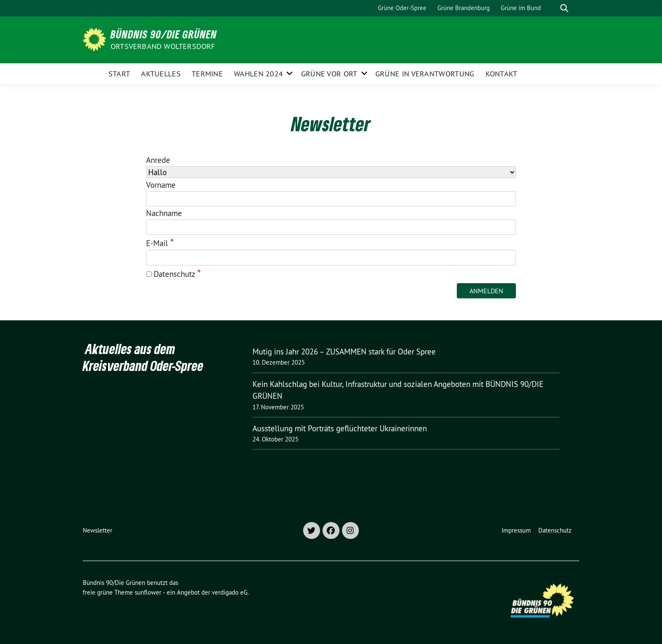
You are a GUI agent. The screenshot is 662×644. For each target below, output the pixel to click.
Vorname (161, 185)
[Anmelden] (486, 291)
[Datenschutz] (149, 274)
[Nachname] (331, 227)
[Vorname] (331, 199)
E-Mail (160, 243)
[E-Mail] (331, 258)
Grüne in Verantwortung (425, 74)
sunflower (148, 592)
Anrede (158, 160)
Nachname (164, 213)
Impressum (516, 530)
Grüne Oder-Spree (402, 8)
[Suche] (552, 8)
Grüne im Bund (521, 8)
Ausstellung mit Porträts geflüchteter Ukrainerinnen (340, 428)
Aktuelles (161, 74)
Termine (207, 74)
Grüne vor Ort (329, 74)
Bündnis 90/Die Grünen (164, 34)
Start (119, 74)
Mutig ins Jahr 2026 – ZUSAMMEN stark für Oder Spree (344, 352)
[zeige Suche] (564, 8)
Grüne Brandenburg (464, 8)
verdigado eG (230, 592)
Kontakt (502, 74)
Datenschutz (174, 273)
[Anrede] (331, 172)
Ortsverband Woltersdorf (163, 46)
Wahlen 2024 (258, 74)
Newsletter (98, 530)
